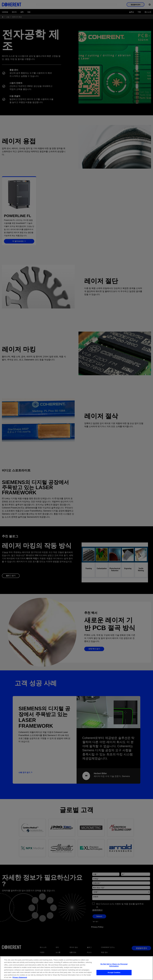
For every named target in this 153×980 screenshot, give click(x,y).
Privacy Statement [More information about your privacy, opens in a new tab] (20, 977)
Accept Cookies (114, 972)
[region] (76, 968)
